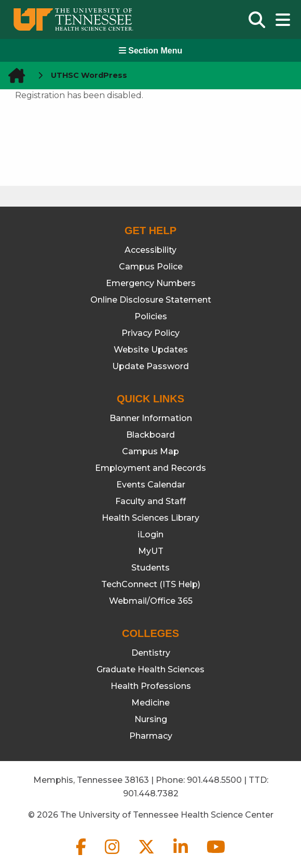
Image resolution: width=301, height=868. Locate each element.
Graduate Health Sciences (150, 669)
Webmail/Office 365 (151, 601)
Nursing (151, 719)
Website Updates (151, 350)
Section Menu (150, 51)
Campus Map (150, 451)
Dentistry (151, 653)
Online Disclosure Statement (151, 300)
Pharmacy (151, 736)
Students (150, 568)
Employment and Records (150, 468)
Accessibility (150, 250)
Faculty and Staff (150, 501)
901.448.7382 (151, 794)
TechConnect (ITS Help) (151, 584)
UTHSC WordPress (89, 75)
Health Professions (151, 686)
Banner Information (151, 418)
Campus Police (151, 267)
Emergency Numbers (151, 283)
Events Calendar (151, 485)
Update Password (150, 366)
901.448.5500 (214, 780)
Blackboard (150, 435)
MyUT (151, 551)
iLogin (150, 534)
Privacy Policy (150, 333)
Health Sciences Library (150, 518)
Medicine (150, 703)
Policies (151, 316)
